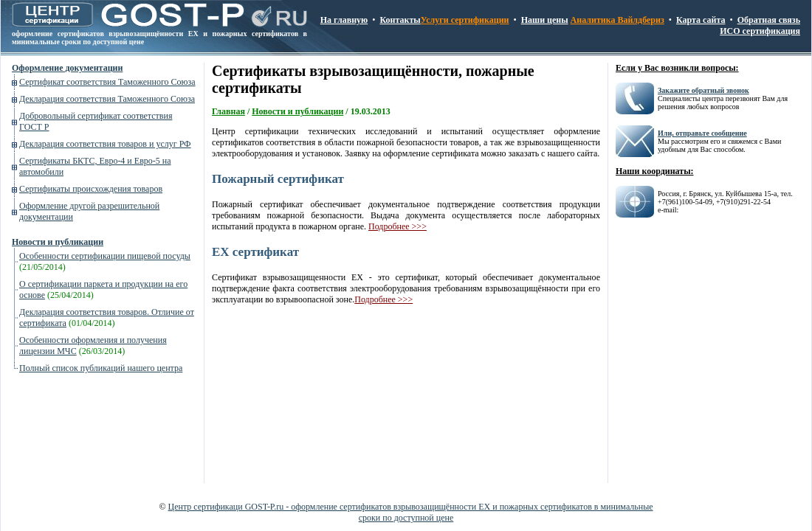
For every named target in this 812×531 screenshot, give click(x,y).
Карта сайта (701, 20)
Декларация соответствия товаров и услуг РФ (105, 144)
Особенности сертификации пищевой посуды (105, 256)
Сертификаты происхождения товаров (91, 189)
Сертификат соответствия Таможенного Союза (107, 82)
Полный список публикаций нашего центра (101, 368)
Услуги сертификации (465, 20)
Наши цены (545, 20)
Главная (228, 111)
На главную (344, 20)
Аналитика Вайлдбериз (617, 20)
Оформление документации (67, 68)
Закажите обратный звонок (703, 90)
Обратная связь (769, 20)
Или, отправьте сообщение (702, 133)
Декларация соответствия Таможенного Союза (107, 99)
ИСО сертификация (760, 31)
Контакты (400, 20)
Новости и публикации (58, 242)
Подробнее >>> (398, 226)
